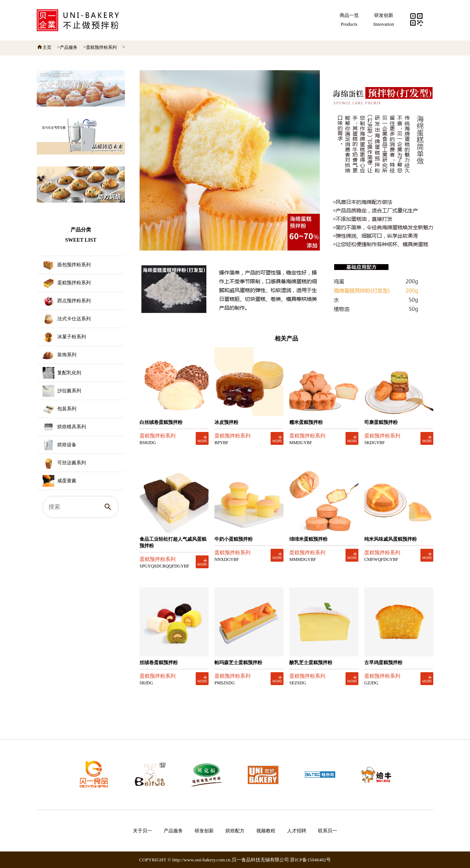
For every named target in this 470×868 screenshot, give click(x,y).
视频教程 (266, 831)
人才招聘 (297, 831)
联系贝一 (328, 831)
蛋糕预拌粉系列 (101, 47)
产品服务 (69, 47)
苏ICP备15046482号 (310, 860)
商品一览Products (349, 20)
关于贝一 (142, 831)
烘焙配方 (235, 831)
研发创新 (204, 831)
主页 (47, 47)
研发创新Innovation (384, 20)
